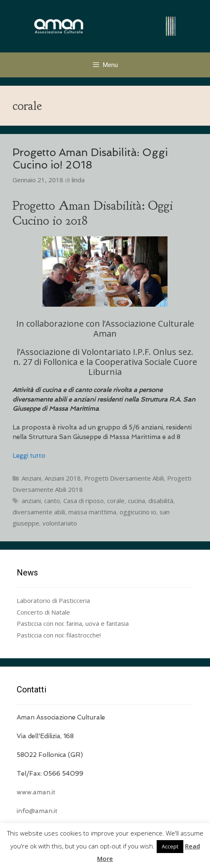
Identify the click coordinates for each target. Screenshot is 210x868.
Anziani (31, 478)
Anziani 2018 (63, 478)
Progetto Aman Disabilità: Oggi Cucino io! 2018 (90, 159)
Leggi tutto (29, 456)
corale (116, 501)
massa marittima (92, 512)
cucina (136, 501)
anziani (31, 501)
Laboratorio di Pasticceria (53, 600)
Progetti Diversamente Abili (124, 478)
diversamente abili (39, 512)
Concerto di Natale (43, 612)
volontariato (60, 523)
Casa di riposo (84, 501)
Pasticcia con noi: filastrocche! (59, 635)
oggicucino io (138, 512)
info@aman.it (37, 811)
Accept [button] (170, 846)
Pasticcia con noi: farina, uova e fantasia (73, 623)
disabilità (161, 501)
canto (52, 501)
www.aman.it (36, 792)
